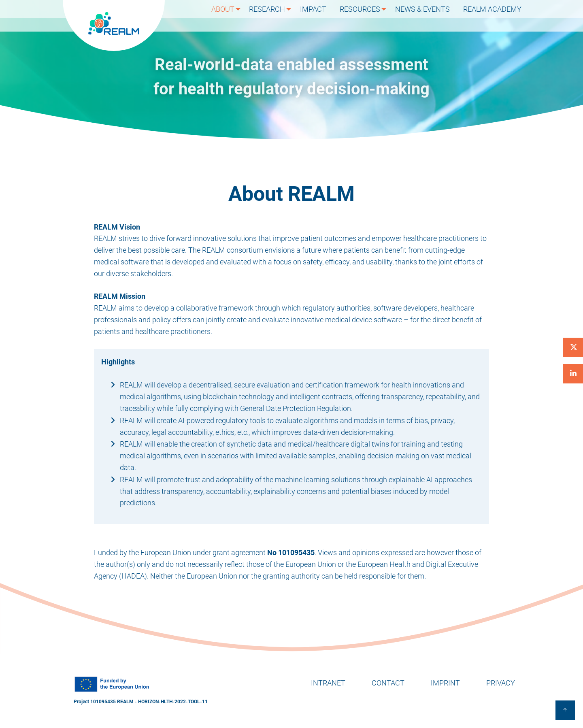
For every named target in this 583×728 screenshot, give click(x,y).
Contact (388, 683)
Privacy (501, 683)
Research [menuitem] (275, 16)
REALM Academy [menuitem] (494, 16)
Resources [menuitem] (365, 16)
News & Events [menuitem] (428, 16)
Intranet (328, 683)
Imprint (445, 683)
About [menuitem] (229, 16)
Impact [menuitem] (322, 16)
